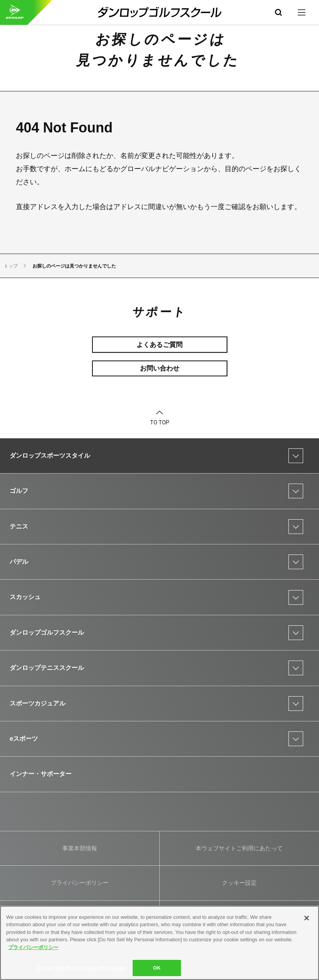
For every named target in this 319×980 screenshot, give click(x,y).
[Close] (307, 918)
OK (157, 968)
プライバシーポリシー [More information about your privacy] (33, 947)
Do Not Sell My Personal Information (81, 968)
